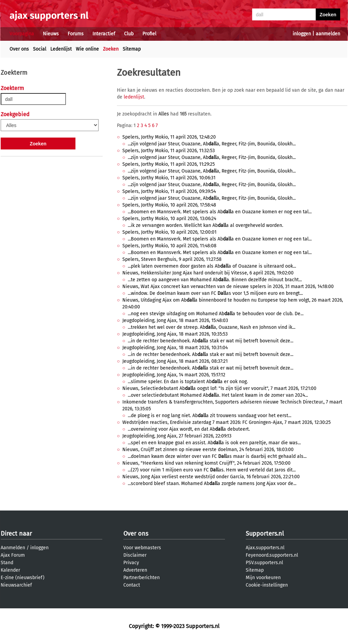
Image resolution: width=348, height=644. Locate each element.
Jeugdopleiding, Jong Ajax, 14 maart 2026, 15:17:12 (174, 375)
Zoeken (111, 49)
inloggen (302, 34)
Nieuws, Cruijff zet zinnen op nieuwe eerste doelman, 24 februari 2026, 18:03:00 (208, 450)
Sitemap (132, 49)
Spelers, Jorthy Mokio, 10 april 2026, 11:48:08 (169, 246)
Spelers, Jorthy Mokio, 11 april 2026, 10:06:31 (169, 178)
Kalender (10, 570)
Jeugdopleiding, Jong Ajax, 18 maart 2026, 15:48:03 (175, 320)
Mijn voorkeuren (263, 578)
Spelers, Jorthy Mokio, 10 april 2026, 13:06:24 (169, 219)
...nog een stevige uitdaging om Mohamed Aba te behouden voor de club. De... (216, 314)
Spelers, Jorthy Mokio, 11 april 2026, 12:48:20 (169, 137)
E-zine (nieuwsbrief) (23, 578)
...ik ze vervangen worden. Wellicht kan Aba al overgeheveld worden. (205, 225)
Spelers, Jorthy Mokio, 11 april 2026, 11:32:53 (169, 151)
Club (129, 34)
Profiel (149, 34)
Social (40, 49)
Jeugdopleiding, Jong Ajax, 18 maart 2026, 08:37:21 (175, 361)
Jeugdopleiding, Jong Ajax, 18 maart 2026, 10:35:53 (175, 334)
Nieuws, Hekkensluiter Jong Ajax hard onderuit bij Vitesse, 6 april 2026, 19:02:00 (208, 273)
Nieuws (51, 34)
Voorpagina (22, 34)
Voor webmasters (142, 548)
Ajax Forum (13, 555)
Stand (7, 563)
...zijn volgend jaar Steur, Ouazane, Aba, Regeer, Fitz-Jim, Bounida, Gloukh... (212, 144)
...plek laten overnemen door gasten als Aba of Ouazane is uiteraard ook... (212, 266)
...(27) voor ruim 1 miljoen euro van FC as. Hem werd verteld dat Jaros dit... (212, 470)
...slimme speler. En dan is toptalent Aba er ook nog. (188, 382)
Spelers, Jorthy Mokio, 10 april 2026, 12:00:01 (169, 232)
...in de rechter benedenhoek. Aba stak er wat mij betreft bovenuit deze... (211, 341)
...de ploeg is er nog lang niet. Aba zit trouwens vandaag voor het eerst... (210, 416)
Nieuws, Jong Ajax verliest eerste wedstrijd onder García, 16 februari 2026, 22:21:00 (211, 477)
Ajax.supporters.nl (265, 548)
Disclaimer (135, 555)
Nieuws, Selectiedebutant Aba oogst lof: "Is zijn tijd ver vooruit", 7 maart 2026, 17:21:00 (219, 388)
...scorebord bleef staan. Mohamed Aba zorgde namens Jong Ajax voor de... (212, 484)
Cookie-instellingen (267, 585)
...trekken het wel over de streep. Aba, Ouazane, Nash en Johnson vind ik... (212, 327)
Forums (76, 34)
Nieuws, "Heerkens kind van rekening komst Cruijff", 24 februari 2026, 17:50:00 (206, 463)
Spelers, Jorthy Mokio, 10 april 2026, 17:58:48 (169, 205)
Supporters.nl (265, 534)
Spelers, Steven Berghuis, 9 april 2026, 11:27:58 (172, 259)
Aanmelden (13, 548)
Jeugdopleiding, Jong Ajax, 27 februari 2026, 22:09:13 (177, 436)
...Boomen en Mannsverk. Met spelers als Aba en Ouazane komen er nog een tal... (220, 212)
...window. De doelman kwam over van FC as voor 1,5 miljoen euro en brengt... (215, 293)
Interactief (104, 34)
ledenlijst (134, 97)
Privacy (131, 563)
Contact (132, 585)
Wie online (87, 49)
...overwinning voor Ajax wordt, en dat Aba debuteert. (189, 429)
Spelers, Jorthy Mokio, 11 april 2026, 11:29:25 (169, 164)
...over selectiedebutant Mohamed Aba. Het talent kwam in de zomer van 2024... (218, 395)
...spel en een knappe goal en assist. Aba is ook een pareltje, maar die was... (214, 443)
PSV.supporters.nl (264, 563)
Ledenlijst (61, 49)
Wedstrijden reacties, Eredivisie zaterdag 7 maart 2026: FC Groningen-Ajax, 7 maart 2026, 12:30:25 (227, 422)
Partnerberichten (142, 578)
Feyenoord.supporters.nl (272, 555)
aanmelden (328, 34)
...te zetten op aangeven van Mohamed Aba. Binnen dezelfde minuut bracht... (215, 280)
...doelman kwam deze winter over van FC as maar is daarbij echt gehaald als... (217, 456)
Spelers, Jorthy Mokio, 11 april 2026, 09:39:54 (169, 191)
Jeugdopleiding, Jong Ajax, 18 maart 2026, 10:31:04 (175, 348)
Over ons (19, 49)
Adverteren (135, 570)
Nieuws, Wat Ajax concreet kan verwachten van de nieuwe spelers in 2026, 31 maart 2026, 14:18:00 (228, 287)
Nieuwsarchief (16, 585)
